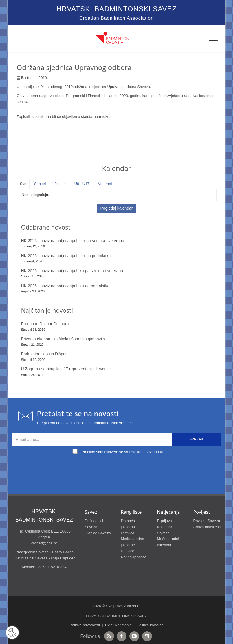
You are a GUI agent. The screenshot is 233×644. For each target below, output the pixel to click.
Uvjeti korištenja (118, 625)
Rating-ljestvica (134, 557)
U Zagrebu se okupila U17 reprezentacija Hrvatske (67, 369)
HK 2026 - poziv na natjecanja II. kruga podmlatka (66, 256)
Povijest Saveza (207, 521)
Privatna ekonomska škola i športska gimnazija (63, 339)
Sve (23, 184)
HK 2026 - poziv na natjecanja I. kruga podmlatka (65, 286)
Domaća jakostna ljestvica (128, 527)
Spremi (196, 439)
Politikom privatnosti (146, 452)
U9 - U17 (82, 184)
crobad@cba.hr (44, 543)
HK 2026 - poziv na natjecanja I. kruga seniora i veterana (72, 271)
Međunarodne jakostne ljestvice (133, 545)
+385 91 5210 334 (51, 567)
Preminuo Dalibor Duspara (45, 324)
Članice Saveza (98, 533)
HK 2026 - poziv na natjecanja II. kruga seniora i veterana (73, 241)
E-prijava (165, 521)
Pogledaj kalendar (116, 208)
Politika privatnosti (85, 625)
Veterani (105, 184)
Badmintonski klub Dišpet (44, 354)
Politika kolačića (150, 625)
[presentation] (118, 469)
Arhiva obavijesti (207, 527)
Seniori (40, 184)
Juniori (60, 184)
